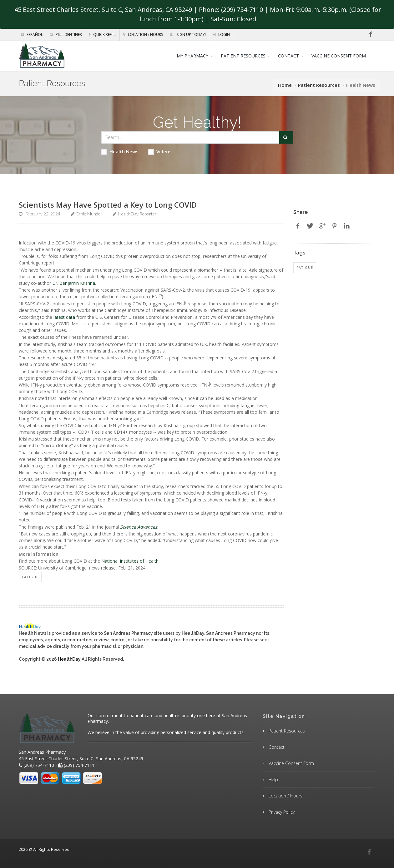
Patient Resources (319, 85)
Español (32, 35)
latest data (64, 317)
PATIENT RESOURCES (243, 56)
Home (285, 85)
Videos (160, 152)
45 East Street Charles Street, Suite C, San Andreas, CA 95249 (103, 10)
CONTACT (288, 56)
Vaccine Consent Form (291, 763)
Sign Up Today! (188, 35)
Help (273, 779)
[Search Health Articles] (190, 137)
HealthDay (69, 659)
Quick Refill (103, 35)
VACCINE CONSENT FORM (339, 56)
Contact (276, 747)
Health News (120, 152)
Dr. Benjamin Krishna (74, 283)
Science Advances (139, 527)
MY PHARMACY (192, 56)
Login (221, 35)
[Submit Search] (286, 137)
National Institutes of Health (130, 561)
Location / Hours (143, 35)
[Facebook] (371, 34)
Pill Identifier (66, 35)
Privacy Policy (281, 812)
